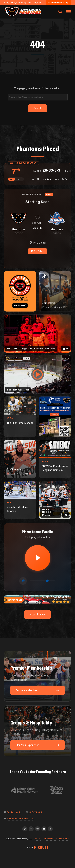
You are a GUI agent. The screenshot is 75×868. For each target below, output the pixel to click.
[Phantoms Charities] (20, 291)
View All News (37, 614)
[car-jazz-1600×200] (38, 599)
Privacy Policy (50, 839)
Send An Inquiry (14, 812)
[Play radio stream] (38, 558)
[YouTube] (44, 829)
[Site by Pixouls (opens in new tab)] (41, 847)
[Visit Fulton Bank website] (59, 790)
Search (38, 839)
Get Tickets (38, 251)
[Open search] (60, 12)
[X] (50, 829)
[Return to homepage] (22, 12)
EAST (19, 179)
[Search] (38, 97)
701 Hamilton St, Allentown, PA (20, 819)
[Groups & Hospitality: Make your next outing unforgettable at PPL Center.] (38, 731)
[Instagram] (38, 829)
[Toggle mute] (23, 581)
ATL (12, 179)
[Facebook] (31, 829)
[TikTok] (25, 829)
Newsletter (64, 839)
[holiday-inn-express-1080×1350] (55, 417)
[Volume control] (43, 581)
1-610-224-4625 (35, 812)
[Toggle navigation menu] (69, 12)
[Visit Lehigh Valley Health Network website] (27, 790)
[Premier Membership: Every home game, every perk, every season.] (38, 676)
